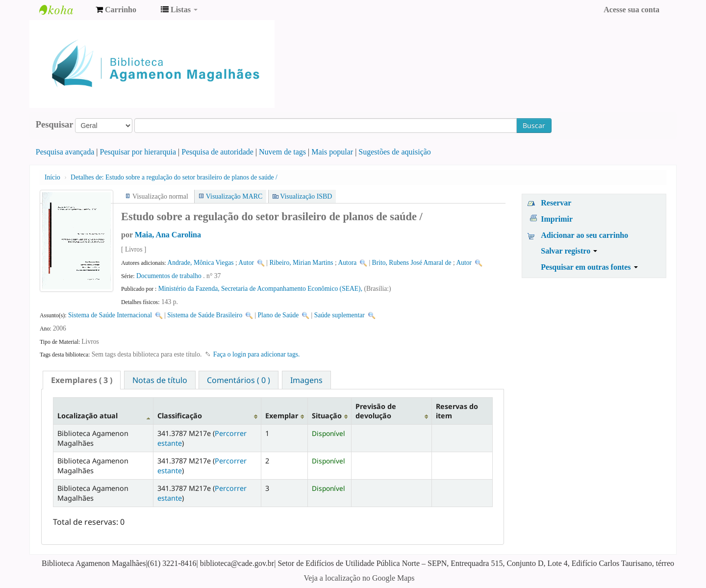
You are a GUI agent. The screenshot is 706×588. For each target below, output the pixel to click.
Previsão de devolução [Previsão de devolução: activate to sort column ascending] (376, 411)
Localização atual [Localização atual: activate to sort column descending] (88, 416)
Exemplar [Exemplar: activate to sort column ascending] (282, 416)
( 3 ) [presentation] (82, 380)
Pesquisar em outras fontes (589, 267)
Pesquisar (55, 125)
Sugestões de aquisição (395, 152)
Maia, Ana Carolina (168, 235)
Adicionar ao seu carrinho (584, 235)
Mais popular (332, 152)
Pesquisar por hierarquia (138, 152)
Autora (348, 263)
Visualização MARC (234, 196)
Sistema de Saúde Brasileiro (205, 315)
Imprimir (557, 219)
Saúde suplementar (340, 315)
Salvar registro (569, 251)
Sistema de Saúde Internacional (110, 315)
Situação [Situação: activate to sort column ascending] (327, 416)
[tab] (82, 380)
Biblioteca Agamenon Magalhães (64, 10)
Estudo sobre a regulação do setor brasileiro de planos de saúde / (174, 177)
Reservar (556, 203)
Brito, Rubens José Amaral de (412, 263)
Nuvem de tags (282, 152)
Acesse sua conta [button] (631, 10)
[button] (116, 10)
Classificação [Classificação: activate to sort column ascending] (180, 416)
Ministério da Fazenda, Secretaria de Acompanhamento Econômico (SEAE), (261, 289)
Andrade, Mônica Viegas (200, 263)
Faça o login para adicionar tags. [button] (257, 354)
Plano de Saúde (278, 315)
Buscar (534, 125)
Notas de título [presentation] (160, 380)
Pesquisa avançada (65, 152)
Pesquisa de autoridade (217, 152)
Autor (246, 263)
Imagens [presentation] (306, 380)
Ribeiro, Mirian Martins (301, 263)
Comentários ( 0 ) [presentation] (239, 380)
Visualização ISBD (306, 196)
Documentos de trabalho (169, 276)
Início (52, 177)
